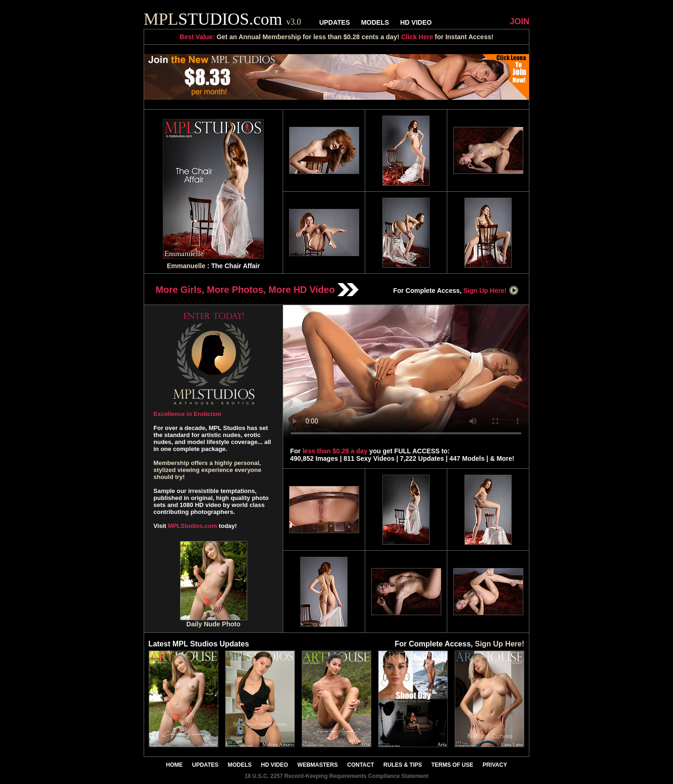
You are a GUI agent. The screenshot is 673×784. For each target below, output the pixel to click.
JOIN (520, 21)
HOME (174, 765)
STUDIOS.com (222, 19)
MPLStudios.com (192, 526)
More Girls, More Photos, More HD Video (257, 290)
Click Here (417, 37)
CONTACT (361, 765)
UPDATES (334, 22)
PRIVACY (495, 765)
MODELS (375, 22)
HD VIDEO (416, 22)
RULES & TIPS (403, 765)
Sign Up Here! (492, 291)
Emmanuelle (186, 266)
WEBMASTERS (318, 765)
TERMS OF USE (452, 765)
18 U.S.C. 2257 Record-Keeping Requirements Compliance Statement (336, 776)
